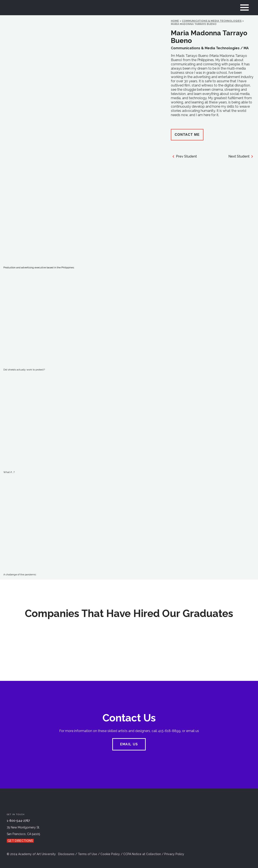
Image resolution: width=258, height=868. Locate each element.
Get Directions (20, 841)
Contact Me (187, 135)
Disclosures (66, 854)
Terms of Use (87, 854)
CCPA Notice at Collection (142, 854)
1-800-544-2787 (18, 821)
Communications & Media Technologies (212, 21)
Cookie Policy (110, 854)
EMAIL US (129, 744)
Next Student (242, 156)
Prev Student (184, 156)
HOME (175, 21)
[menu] (244, 8)
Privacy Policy (174, 854)
